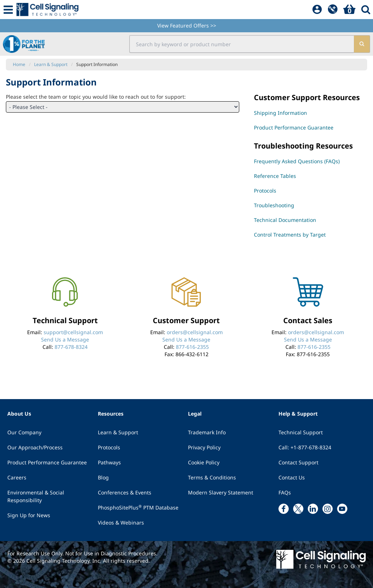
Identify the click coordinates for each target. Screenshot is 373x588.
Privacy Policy (204, 447)
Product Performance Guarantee (47, 462)
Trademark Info (207, 432)
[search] (361, 44)
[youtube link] (342, 509)
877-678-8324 (71, 347)
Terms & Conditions (212, 477)
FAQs (285, 492)
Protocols (109, 447)
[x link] (298, 509)
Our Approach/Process (35, 447)
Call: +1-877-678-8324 (305, 447)
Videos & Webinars (121, 523)
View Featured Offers (187, 25)
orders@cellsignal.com (195, 332)
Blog (103, 477)
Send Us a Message (65, 339)
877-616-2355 (192, 347)
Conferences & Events (125, 492)
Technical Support (301, 432)
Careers (17, 477)
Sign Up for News (29, 515)
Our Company (24, 432)
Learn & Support (118, 432)
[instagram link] (328, 509)
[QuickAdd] (333, 10)
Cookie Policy (204, 462)
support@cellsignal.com (73, 332)
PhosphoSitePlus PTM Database (138, 507)
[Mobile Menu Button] (8, 10)
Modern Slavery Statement (221, 492)
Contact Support (298, 462)
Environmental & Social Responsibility (36, 496)
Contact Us (292, 477)
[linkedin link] (313, 509)
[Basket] (349, 10)
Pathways (109, 462)
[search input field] (242, 44)
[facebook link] (284, 509)
